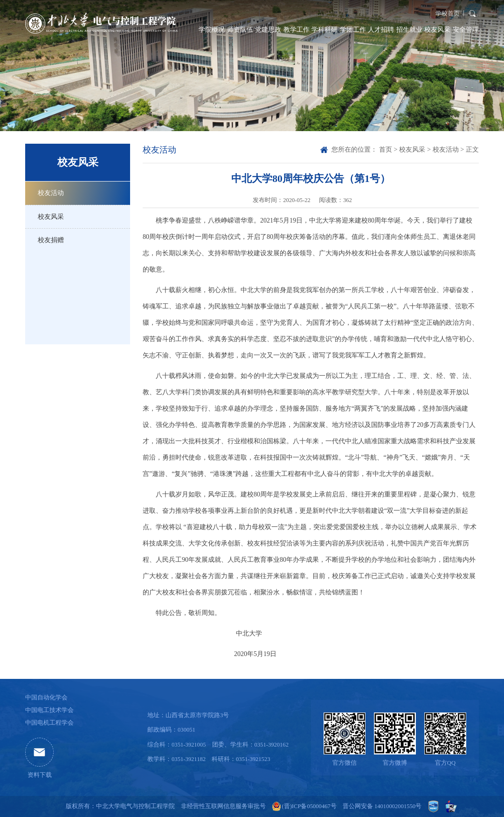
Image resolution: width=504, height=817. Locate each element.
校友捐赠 (51, 240)
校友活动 (51, 193)
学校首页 (448, 14)
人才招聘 (381, 29)
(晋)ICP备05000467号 (309, 806)
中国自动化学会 (46, 698)
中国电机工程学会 (49, 723)
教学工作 (297, 29)
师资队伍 (240, 29)
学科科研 (324, 29)
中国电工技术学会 (49, 710)
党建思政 (268, 29)
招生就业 (409, 29)
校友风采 (437, 29)
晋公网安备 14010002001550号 (382, 806)
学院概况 (212, 29)
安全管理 (466, 29)
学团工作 (353, 29)
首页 (386, 149)
